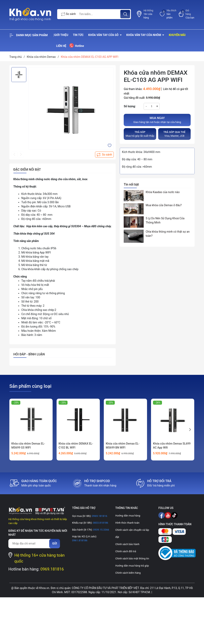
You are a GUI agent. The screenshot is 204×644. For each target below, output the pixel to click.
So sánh (69, 14)
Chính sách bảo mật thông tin (132, 558)
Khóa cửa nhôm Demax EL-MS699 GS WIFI (28, 446)
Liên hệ (61, 46)
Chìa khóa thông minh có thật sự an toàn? (168, 234)
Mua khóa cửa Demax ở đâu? (164, 205)
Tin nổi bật (131, 184)
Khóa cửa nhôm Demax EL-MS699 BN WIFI (123, 446)
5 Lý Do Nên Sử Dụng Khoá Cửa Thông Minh (165, 220)
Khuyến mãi (177, 35)
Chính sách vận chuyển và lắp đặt (132, 533)
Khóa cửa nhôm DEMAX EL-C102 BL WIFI (76, 446)
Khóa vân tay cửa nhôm (144, 35)
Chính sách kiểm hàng (128, 573)
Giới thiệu (61, 35)
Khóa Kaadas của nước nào (163, 192)
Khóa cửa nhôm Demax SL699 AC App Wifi (172, 446)
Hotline (76, 45)
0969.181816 (52, 569)
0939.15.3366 (101, 530)
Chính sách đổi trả (126, 551)
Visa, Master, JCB (174, 134)
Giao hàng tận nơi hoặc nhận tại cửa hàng (157, 120)
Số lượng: (130, 106)
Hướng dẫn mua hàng (128, 516)
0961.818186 (80, 540)
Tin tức (78, 35)
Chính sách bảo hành (127, 544)
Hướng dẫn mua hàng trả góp (132, 566)
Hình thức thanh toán (127, 523)
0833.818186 (100, 523)
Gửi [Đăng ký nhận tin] (55, 543)
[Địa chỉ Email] (31, 544)
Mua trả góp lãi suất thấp (140, 134)
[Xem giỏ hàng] (187, 14)
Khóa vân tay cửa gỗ (104, 35)
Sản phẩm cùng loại (30, 386)
